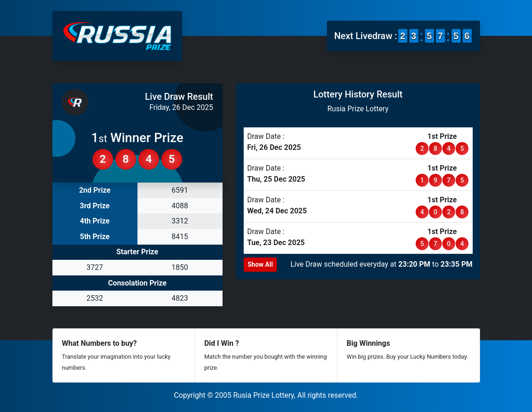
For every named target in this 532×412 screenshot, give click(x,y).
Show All (260, 264)
